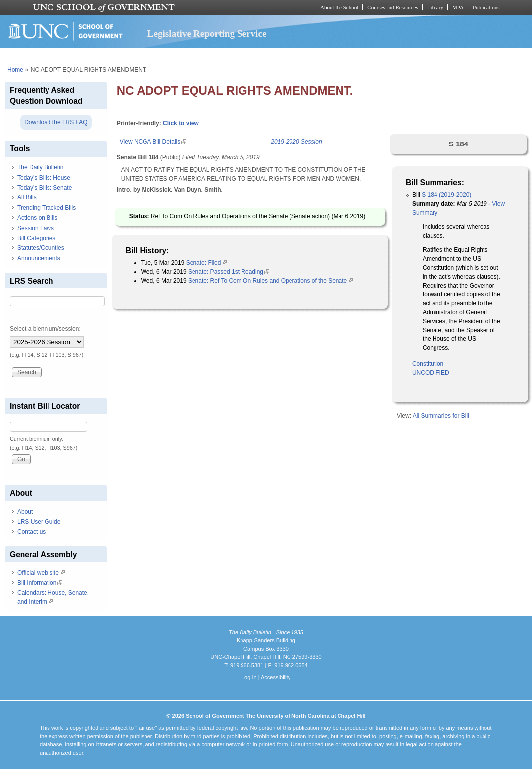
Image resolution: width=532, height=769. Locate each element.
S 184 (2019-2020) (446, 195)
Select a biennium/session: (45, 329)
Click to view (181, 123)
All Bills (27, 197)
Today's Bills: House (44, 178)
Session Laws (36, 228)
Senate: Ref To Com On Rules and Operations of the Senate (270, 281)
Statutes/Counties (41, 248)
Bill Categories (36, 238)
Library (435, 7)
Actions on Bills (37, 218)
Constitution (428, 364)
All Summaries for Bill (441, 416)
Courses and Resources (392, 7)
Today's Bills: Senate (45, 188)
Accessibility (276, 677)
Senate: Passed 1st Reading (229, 272)
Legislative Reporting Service (207, 33)
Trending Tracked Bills (47, 208)
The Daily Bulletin (40, 167)
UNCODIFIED (431, 373)
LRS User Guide (39, 522)
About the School (339, 7)
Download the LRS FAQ (56, 122)
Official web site (41, 573)
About (25, 512)
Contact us (31, 532)
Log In (249, 677)
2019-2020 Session (296, 142)
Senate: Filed (207, 263)
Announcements (39, 258)
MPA (458, 7)
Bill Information (40, 583)
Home (15, 70)
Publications (486, 7)
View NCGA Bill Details (153, 142)
